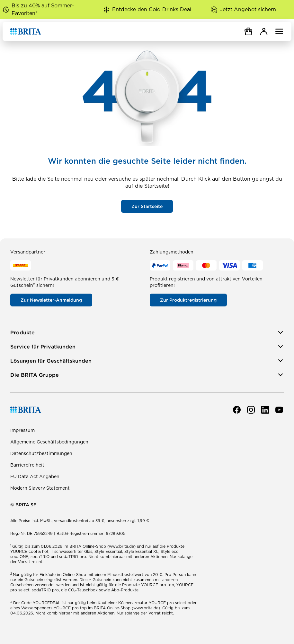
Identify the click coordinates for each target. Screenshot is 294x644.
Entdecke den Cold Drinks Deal (152, 9)
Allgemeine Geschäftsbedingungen (49, 442)
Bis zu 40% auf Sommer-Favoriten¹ (43, 9)
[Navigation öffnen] (279, 31)
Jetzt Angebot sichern (248, 9)
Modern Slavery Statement (40, 488)
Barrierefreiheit (27, 465)
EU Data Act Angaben (35, 477)
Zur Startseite (147, 206)
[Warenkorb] (248, 31)
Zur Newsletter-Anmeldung (51, 300)
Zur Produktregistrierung (188, 300)
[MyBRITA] (264, 31)
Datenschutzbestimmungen (41, 453)
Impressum (22, 430)
